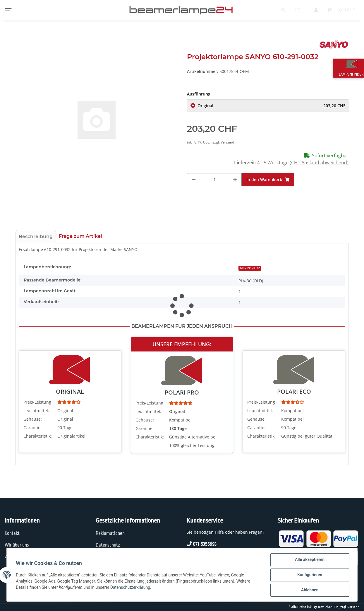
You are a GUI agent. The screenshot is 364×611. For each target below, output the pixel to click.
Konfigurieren (309, 575)
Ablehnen (309, 590)
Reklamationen (110, 533)
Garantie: (32, 427)
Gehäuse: (33, 419)
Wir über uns (17, 545)
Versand (227, 142)
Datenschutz (108, 545)
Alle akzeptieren (309, 560)
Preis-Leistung (37, 402)
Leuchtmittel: (36, 411)
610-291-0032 (250, 268)
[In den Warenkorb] (268, 180)
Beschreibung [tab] (36, 237)
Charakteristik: (38, 436)
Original (271, 106)
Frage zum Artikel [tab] (80, 236)
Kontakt (12, 533)
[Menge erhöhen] (235, 180)
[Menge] (214, 180)
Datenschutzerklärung (130, 587)
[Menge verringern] (194, 180)
